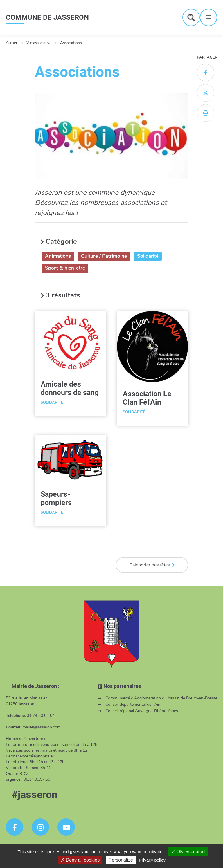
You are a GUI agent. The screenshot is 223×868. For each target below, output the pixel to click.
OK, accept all (188, 852)
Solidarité (148, 256)
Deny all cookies (80, 860)
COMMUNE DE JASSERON (47, 17)
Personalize (121, 860)
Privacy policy (152, 860)
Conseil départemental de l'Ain (133, 704)
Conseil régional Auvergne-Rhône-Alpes (142, 711)
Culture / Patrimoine (104, 256)
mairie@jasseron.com (42, 727)
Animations (58, 256)
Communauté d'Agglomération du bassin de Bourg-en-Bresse (161, 698)
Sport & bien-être (65, 268)
